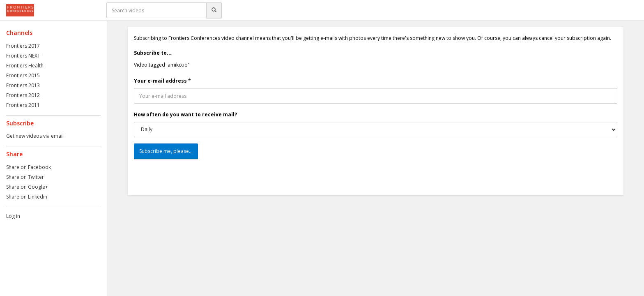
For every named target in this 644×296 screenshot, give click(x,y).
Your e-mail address (160, 81)
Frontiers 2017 (23, 46)
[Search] (214, 10)
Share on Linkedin (27, 197)
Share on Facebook (29, 167)
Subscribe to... (153, 53)
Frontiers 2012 (23, 95)
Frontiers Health (25, 66)
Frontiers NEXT (23, 56)
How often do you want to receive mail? (185, 114)
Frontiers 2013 (23, 85)
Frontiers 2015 (23, 75)
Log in (13, 216)
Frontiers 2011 (23, 105)
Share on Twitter (25, 177)
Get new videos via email (35, 136)
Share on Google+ (27, 187)
